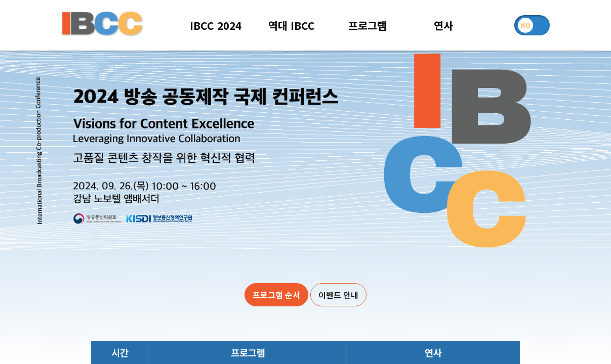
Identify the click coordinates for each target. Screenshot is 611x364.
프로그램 (368, 25)
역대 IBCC (292, 25)
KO (526, 25)
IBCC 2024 (216, 25)
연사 (443, 25)
